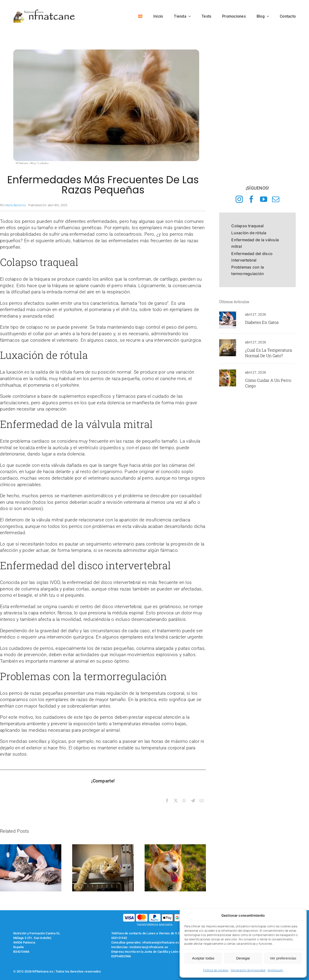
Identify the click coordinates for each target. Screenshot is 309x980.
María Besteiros (16, 205)
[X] (176, 801)
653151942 (119, 938)
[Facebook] (167, 801)
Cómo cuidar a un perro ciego (268, 383)
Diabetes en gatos (262, 322)
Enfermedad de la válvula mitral (255, 243)
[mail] (276, 199)
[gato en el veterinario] (228, 342)
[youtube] (264, 199)
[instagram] (239, 199)
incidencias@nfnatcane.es (149, 947)
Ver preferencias (283, 958)
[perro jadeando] (228, 372)
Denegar (243, 958)
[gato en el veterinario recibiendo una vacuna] (228, 314)
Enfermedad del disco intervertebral (252, 257)
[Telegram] (193, 801)
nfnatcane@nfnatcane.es (161, 942)
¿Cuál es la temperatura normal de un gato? (268, 353)
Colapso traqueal (247, 226)
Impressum (275, 970)
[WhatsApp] (184, 801)
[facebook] (251, 199)
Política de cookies (216, 970)
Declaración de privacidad (248, 970)
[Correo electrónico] (202, 801)
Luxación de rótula (249, 233)
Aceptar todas (203, 958)
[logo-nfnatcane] (44, 11)
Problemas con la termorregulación (248, 270)
